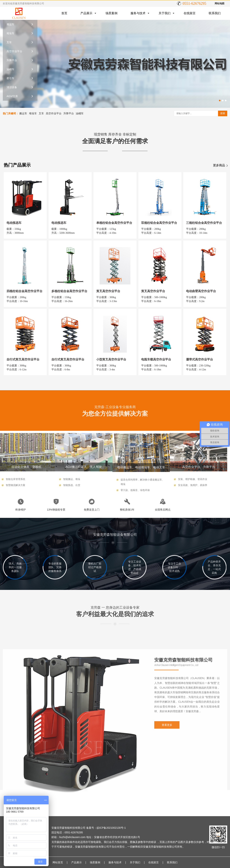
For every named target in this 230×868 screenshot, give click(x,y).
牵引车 (10, 78)
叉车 (9, 42)
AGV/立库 (12, 96)
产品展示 (86, 13)
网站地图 (220, 3)
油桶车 (10, 69)
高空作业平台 (14, 51)
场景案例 (111, 13)
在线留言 (190, 13)
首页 (64, 13)
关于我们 (165, 13)
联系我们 (215, 13)
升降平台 (12, 60)
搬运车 (10, 24)
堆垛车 (10, 33)
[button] (220, 100)
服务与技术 (138, 13)
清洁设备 (12, 87)
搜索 (223, 113)
